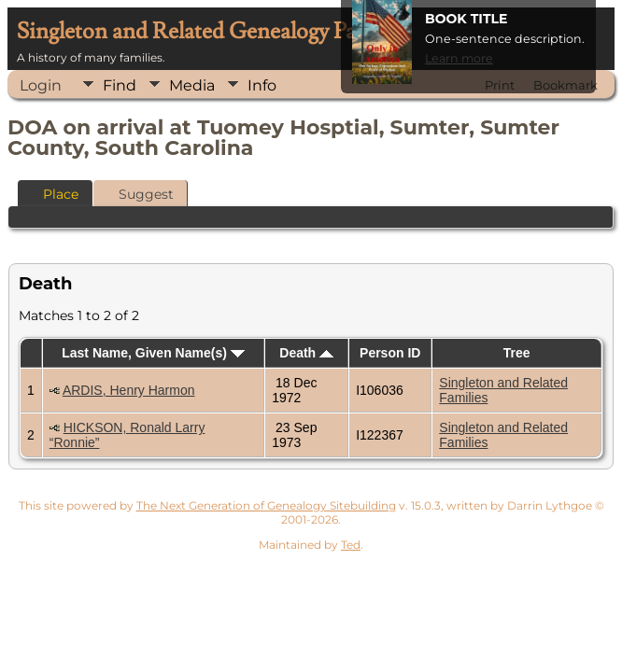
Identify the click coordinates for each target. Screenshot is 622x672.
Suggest (138, 194)
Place (52, 194)
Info (262, 85)
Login (41, 85)
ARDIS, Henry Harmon (129, 390)
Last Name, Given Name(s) (153, 353)
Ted (351, 545)
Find (120, 85)
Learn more (459, 58)
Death (306, 353)
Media (192, 85)
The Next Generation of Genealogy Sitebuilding (266, 505)
